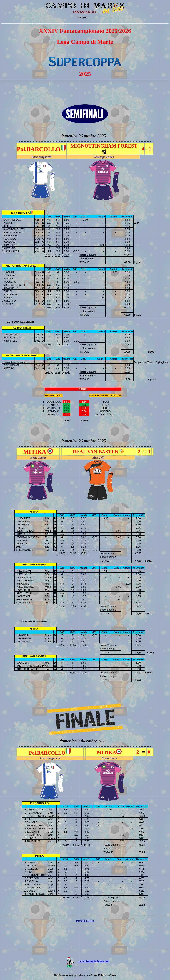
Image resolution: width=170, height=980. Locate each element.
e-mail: (85, 961)
